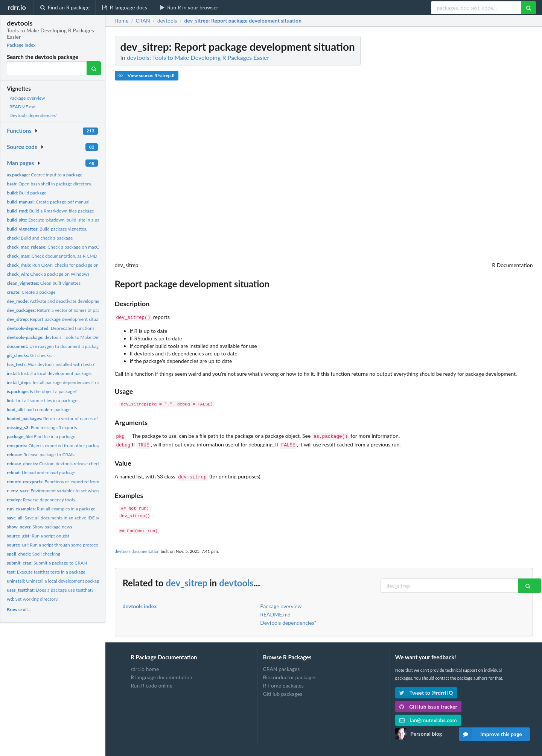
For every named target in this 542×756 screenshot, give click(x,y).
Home (121, 21)
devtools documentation (137, 548)
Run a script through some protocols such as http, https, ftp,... (79, 545)
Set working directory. (33, 599)
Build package (27, 193)
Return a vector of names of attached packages (71, 418)
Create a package (31, 292)
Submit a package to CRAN (47, 563)
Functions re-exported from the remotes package (74, 482)
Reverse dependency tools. (41, 500)
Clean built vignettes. (44, 283)
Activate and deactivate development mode (61, 301)
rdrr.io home (145, 666)
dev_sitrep (187, 580)
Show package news (40, 527)
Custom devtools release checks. (55, 464)
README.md (22, 107)
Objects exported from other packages (56, 446)
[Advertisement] (477, 149)
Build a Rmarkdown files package (50, 211)
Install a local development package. (49, 373)
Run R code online (151, 682)
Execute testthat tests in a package (46, 572)
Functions (19, 131)
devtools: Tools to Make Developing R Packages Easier (79, 337)
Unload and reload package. (41, 473)
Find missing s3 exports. (43, 427)
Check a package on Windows (48, 274)
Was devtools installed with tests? (51, 364)
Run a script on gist (38, 536)
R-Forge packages (283, 682)
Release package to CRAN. (41, 455)
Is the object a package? (42, 391)
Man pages (20, 163)
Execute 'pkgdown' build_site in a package (59, 220)
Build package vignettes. (47, 229)
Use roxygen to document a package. (54, 346)
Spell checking (33, 554)
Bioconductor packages (289, 674)
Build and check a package (40, 238)
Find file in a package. (42, 436)
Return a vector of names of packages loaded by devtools (78, 310)
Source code (22, 147)
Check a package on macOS (54, 247)
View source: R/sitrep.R (146, 75)
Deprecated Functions (51, 328)
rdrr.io (17, 7)
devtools (236, 580)
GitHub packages (282, 691)
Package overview (27, 98)
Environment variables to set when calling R (62, 491)
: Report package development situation (243, 21)
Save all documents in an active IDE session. (59, 518)
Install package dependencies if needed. (59, 382)
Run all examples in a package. (52, 509)
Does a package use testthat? (50, 590)
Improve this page (490, 734)
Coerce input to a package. (45, 175)
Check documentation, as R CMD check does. (64, 256)
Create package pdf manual (48, 202)
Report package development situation (56, 319)
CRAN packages (281, 666)
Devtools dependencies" (33, 115)
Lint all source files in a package (42, 400)
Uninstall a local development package (54, 581)
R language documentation (161, 674)
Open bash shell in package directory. (49, 184)
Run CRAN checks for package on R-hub (59, 265)
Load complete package (39, 409)
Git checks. (29, 355)
